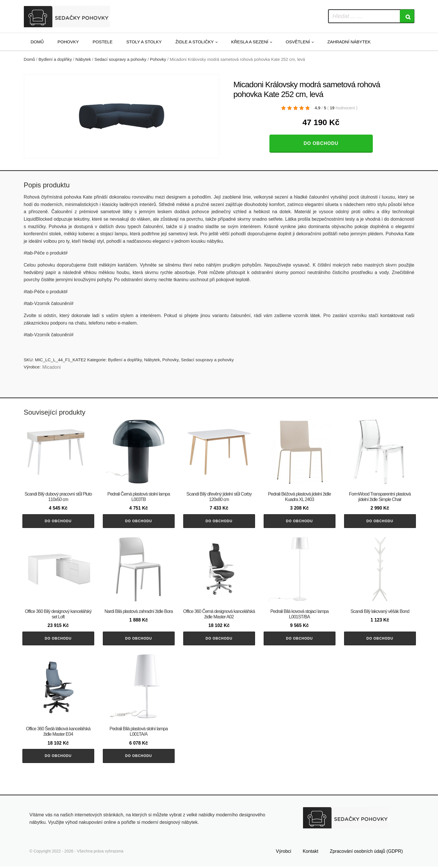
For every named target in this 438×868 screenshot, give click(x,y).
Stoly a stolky (144, 42)
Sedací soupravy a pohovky (120, 59)
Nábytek (83, 59)
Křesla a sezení (250, 42)
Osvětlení (298, 42)
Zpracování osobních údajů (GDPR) (366, 853)
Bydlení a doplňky (55, 59)
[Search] (407, 16)
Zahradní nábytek (349, 42)
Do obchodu (321, 143)
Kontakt (310, 853)
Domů (37, 42)
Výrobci (284, 853)
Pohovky (68, 42)
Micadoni (51, 367)
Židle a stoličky (195, 42)
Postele (103, 42)
